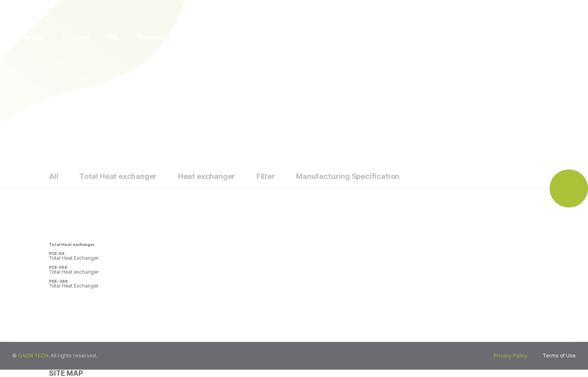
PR (114, 37)
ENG (494, 36)
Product (76, 37)
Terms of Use (559, 356)
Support (151, 37)
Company (28, 37)
